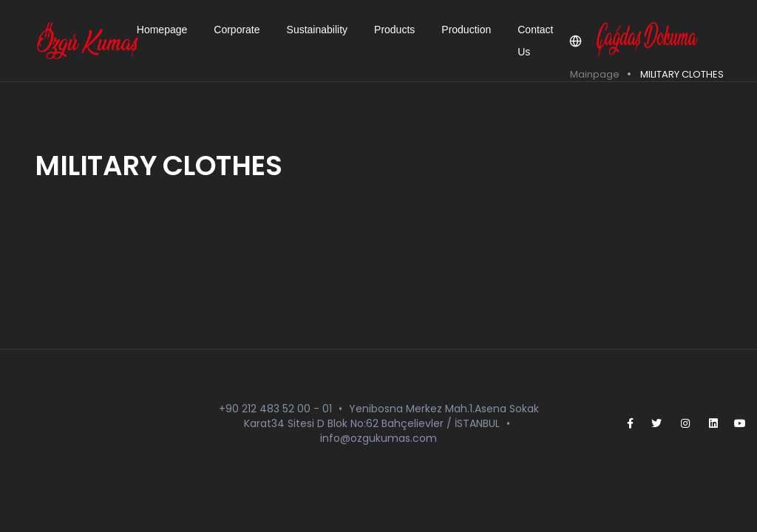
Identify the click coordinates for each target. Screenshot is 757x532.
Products (394, 30)
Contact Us (535, 41)
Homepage (162, 30)
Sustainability (318, 30)
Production (466, 30)
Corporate (237, 30)
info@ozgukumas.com (378, 438)
